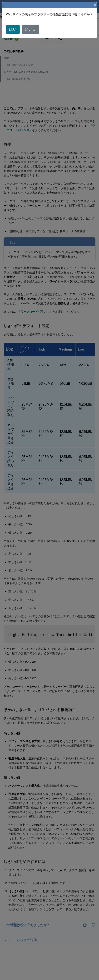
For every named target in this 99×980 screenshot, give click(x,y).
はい (13, 29)
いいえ (30, 29)
